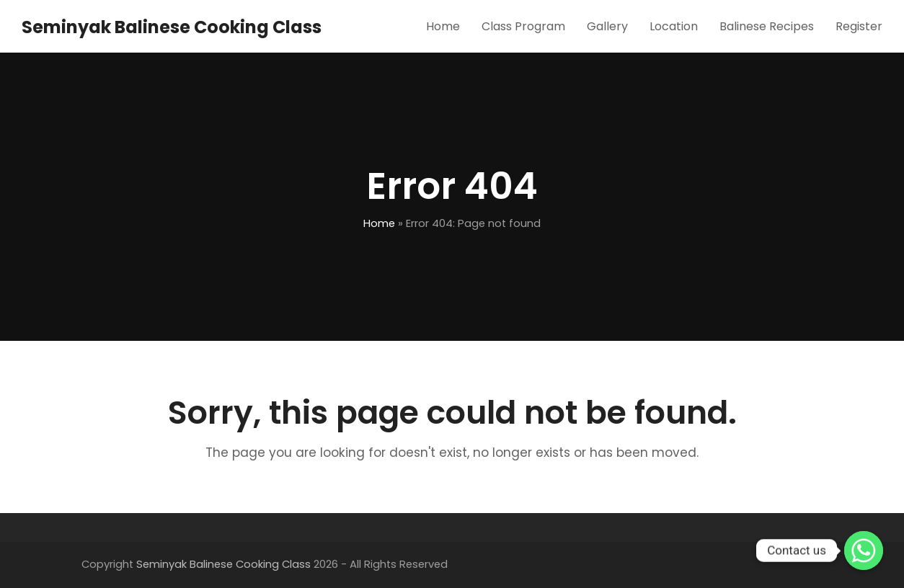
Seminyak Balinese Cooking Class (172, 27)
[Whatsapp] (864, 551)
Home (379, 223)
